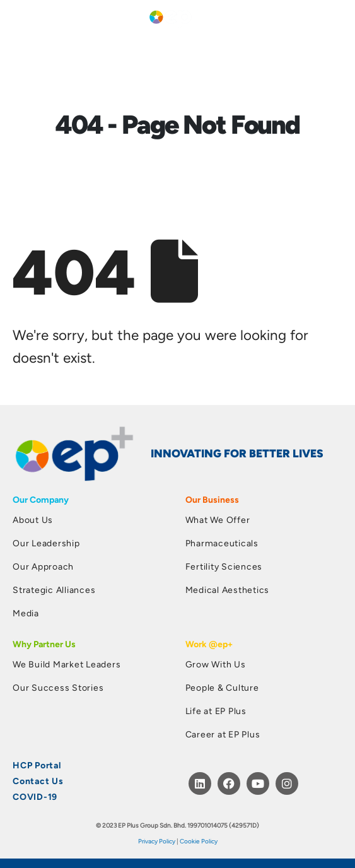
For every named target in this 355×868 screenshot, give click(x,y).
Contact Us (38, 781)
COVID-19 (35, 796)
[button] (338, 16)
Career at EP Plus (223, 734)
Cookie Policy (199, 841)
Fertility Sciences (224, 566)
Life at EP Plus (216, 711)
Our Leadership (46, 543)
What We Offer (218, 519)
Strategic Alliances (54, 589)
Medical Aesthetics (228, 589)
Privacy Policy (157, 841)
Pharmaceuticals (222, 543)
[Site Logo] (173, 16)
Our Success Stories (58, 687)
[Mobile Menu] (20, 16)
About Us (33, 519)
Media (26, 613)
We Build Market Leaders (67, 664)
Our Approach (43, 566)
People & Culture (222, 687)
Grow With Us (216, 664)
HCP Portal (37, 765)
